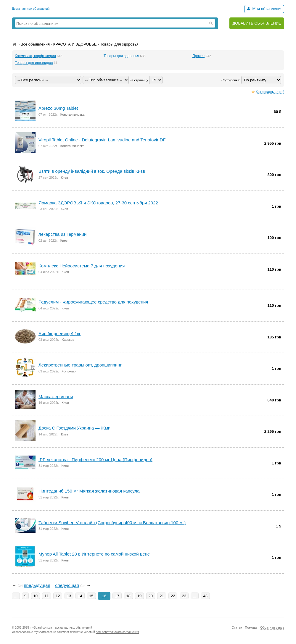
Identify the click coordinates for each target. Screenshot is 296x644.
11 (46, 596)
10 (36, 596)
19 (139, 596)
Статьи (237, 627)
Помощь (251, 627)
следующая (67, 585)
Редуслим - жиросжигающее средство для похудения (93, 302)
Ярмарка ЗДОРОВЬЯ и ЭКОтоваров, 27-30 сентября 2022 (98, 203)
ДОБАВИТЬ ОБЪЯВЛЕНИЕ (257, 23)
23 (184, 596)
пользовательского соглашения (118, 632)
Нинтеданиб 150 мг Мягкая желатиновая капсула (89, 491)
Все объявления (35, 44)
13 (69, 596)
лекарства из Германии (62, 234)
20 (151, 596)
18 (128, 596)
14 (80, 596)
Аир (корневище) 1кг (59, 334)
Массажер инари (56, 397)
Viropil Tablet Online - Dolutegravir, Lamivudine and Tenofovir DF (102, 140)
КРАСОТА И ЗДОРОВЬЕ (75, 44)
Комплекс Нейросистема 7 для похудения (82, 266)
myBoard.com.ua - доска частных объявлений (61, 628)
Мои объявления (264, 9)
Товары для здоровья (119, 44)
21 (162, 596)
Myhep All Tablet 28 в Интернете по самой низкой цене (94, 554)
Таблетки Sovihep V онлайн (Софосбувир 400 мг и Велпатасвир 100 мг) (112, 523)
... (16, 596)
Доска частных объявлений (31, 9)
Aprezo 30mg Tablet (58, 108)
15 (91, 596)
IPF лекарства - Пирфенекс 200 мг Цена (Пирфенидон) (95, 460)
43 (205, 596)
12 (58, 596)
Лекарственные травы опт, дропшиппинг (80, 365)
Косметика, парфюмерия (35, 56)
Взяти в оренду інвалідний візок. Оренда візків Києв (92, 171)
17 (117, 596)
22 (173, 596)
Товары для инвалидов (34, 63)
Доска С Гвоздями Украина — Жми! (75, 428)
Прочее (198, 56)
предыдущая (37, 585)
